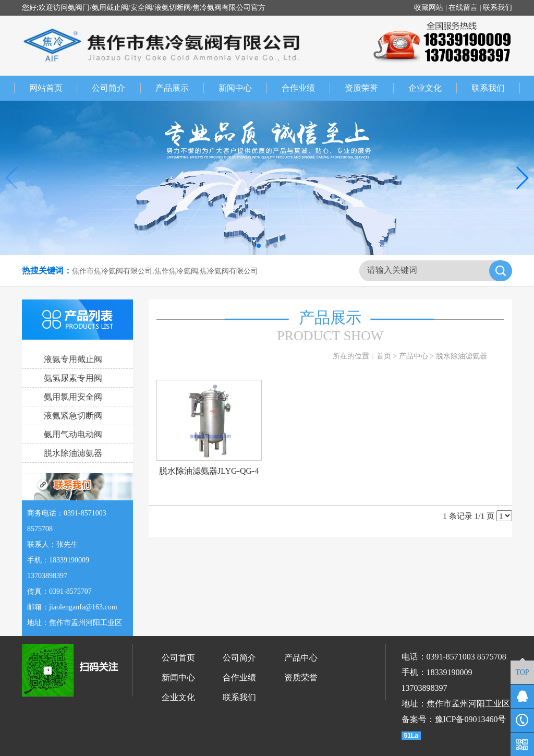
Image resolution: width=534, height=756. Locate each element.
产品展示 (180, 88)
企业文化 (433, 88)
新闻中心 (243, 88)
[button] (259, 246)
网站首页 (46, 88)
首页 (384, 356)
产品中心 (414, 356)
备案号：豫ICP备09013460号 (454, 719)
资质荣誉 (369, 88)
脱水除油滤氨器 (462, 356)
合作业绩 (306, 88)
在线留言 (463, 8)
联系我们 (497, 8)
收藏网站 (429, 8)
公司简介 (116, 88)
